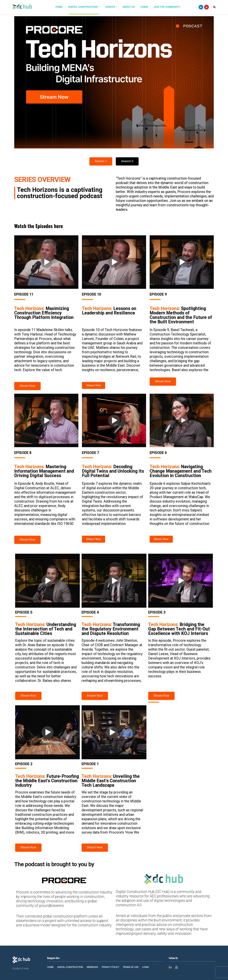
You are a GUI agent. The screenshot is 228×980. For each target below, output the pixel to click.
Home (59, 7)
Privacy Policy (110, 967)
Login (144, 7)
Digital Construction (83, 7)
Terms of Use (131, 967)
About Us (129, 7)
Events (110, 7)
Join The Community (167, 7)
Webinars (92, 967)
